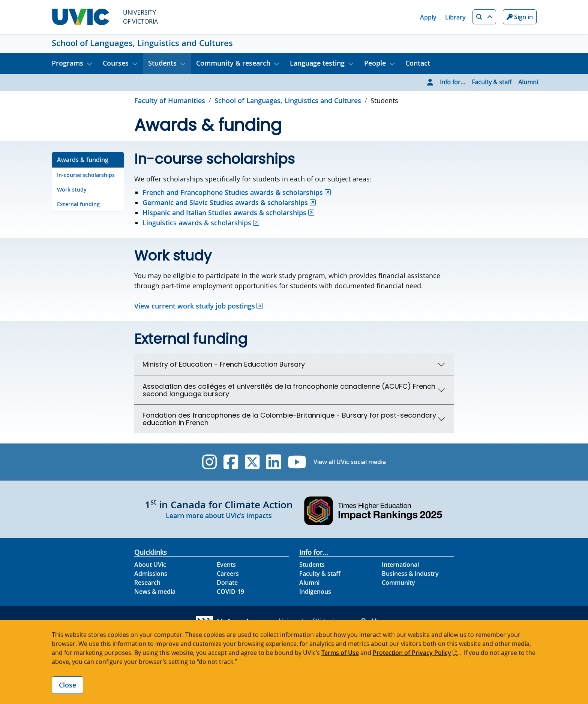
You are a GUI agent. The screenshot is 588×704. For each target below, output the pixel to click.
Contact (418, 63)
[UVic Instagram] (209, 462)
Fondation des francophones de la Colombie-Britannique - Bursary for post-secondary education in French (289, 419)
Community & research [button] (233, 63)
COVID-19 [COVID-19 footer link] (230, 592)
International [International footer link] (400, 565)
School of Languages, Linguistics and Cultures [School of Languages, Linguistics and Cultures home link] (142, 43)
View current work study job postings (195, 306)
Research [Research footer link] (147, 583)
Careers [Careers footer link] (228, 574)
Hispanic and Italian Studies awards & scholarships (224, 213)
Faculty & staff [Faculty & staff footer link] (320, 574)
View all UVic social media (350, 462)
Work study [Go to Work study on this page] (72, 189)
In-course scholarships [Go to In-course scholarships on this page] (86, 175)
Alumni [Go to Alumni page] (528, 82)
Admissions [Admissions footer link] (151, 574)
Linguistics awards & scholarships (197, 223)
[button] (484, 17)
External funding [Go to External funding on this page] (78, 204)
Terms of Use (340, 653)
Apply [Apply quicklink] (428, 17)
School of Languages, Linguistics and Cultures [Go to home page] (288, 100)
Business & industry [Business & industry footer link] (410, 574)
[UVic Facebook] (231, 462)
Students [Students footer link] (312, 565)
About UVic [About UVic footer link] (150, 565)
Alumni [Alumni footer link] (309, 583)
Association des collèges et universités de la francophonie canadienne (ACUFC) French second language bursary (289, 390)
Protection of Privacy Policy (412, 653)
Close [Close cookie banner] (67, 685)
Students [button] (162, 63)
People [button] (375, 63)
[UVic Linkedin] (274, 462)
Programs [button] (67, 63)
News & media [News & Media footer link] (155, 592)
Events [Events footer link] (226, 565)
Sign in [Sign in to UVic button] (520, 17)
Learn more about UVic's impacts (219, 515)
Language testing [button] (317, 63)
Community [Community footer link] (398, 583)
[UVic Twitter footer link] (252, 462)
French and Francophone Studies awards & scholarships (233, 192)
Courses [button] (116, 63)
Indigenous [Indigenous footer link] (315, 592)
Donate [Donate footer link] (227, 583)
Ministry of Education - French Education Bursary (224, 364)
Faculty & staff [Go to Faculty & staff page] (492, 82)
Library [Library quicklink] (455, 17)
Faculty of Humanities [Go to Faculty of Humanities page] (170, 100)
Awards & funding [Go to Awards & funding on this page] (83, 160)
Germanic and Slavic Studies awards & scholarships (225, 202)
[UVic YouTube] (297, 462)
